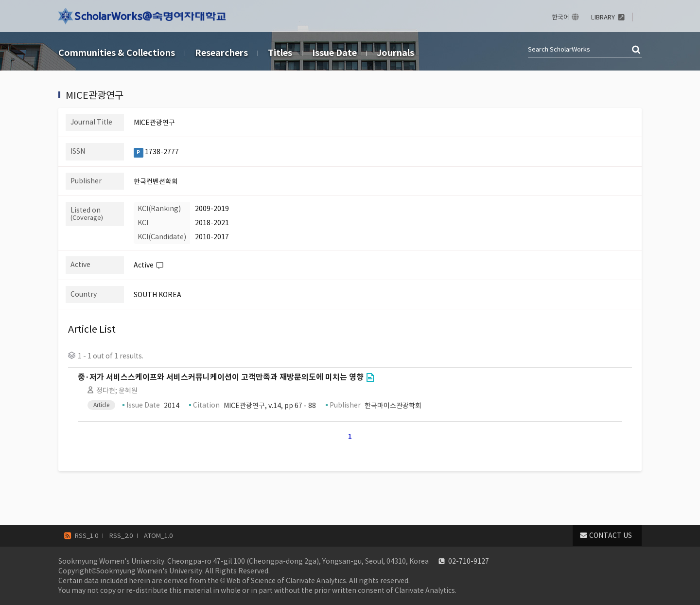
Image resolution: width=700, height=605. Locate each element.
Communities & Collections (117, 53)
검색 (637, 50)
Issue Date (334, 53)
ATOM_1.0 (158, 536)
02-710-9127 (469, 561)
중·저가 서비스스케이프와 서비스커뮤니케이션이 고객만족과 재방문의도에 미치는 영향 (221, 377)
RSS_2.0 (121, 536)
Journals (395, 53)
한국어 (560, 17)
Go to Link (370, 377)
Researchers (221, 53)
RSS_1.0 (87, 536)
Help (159, 266)
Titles (280, 53)
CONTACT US (611, 535)
